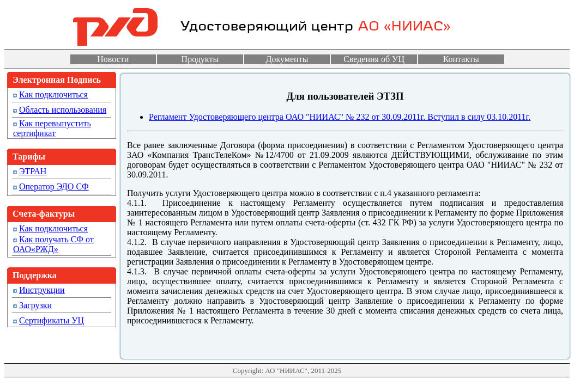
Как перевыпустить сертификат (52, 128)
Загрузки (35, 305)
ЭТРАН (33, 171)
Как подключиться (53, 94)
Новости (113, 59)
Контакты (461, 59)
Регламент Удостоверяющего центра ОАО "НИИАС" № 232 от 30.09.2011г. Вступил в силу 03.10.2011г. (340, 117)
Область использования (63, 110)
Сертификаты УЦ (52, 320)
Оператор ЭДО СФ (54, 186)
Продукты (200, 59)
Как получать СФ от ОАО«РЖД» (53, 244)
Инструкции (42, 290)
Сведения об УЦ (374, 59)
